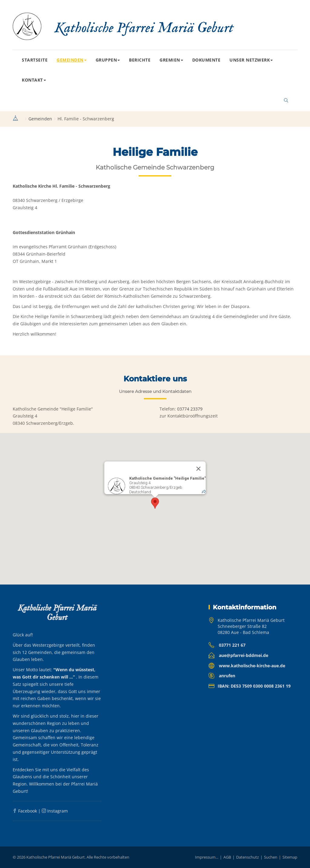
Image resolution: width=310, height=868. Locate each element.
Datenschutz (247, 857)
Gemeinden (72, 60)
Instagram (55, 811)
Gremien (171, 60)
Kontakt (34, 80)
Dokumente (206, 60)
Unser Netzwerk (251, 60)
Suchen (271, 857)
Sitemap (290, 857)
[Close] (199, 469)
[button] (155, 503)
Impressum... (207, 857)
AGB (227, 857)
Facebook (25, 811)
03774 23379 (190, 409)
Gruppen (108, 60)
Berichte (140, 60)
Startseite (35, 60)
